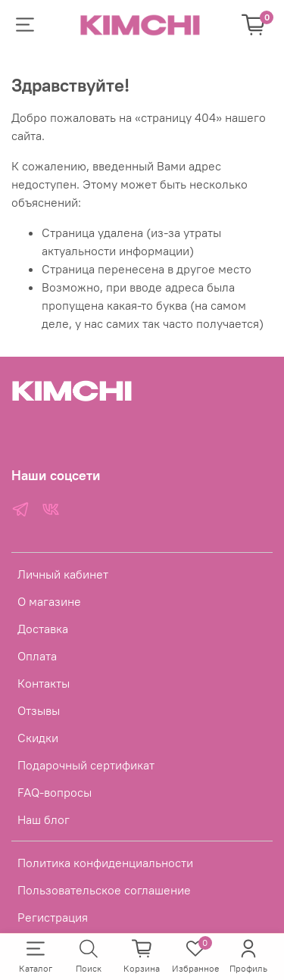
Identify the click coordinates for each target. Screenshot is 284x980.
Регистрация (53, 917)
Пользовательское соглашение (104, 890)
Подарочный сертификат (86, 765)
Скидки (38, 738)
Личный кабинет (63, 574)
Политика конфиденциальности (105, 863)
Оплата (37, 656)
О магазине (49, 601)
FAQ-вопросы (55, 792)
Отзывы (39, 710)
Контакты (44, 683)
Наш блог (44, 819)
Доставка (43, 629)
